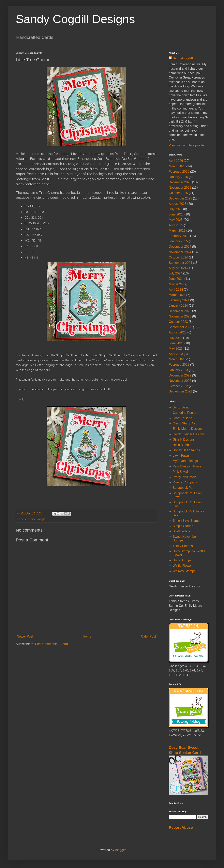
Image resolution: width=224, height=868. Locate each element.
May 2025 (176, 220)
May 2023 (176, 349)
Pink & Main (181, 472)
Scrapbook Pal (183, 488)
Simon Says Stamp (186, 521)
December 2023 (180, 311)
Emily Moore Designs (188, 429)
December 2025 (180, 182)
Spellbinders (181, 531)
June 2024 (176, 279)
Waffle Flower (182, 566)
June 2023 (176, 343)
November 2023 (180, 316)
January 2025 (178, 241)
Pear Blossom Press (187, 466)
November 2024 (180, 252)
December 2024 (180, 247)
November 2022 (180, 381)
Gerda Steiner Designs (189, 434)
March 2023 (177, 359)
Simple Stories (183, 526)
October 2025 (178, 193)
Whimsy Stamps (184, 571)
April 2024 (176, 290)
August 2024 (178, 268)
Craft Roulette (182, 418)
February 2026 (179, 172)
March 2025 (177, 231)
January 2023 (178, 370)
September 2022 (180, 391)
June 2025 (176, 214)
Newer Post (25, 636)
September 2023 (180, 327)
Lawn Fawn (181, 456)
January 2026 (178, 177)
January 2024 (178, 306)
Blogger (120, 850)
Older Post (148, 636)
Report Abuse (181, 827)
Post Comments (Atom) (52, 644)
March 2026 (177, 166)
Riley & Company (185, 482)
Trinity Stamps (36, 519)
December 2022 (180, 375)
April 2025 (176, 225)
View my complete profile (186, 145)
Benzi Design (182, 407)
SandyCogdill (183, 58)
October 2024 (178, 257)
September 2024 (180, 263)
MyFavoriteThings (185, 461)
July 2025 (176, 209)
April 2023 (176, 354)
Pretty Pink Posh (184, 477)
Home (87, 636)
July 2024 (176, 273)
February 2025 (179, 236)
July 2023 (176, 338)
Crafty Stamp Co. (185, 423)
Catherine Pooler (185, 413)
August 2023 (178, 332)
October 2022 (178, 386)
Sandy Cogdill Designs (75, 19)
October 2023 (178, 322)
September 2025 (180, 198)
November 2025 (180, 188)
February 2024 (179, 300)
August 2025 (178, 204)
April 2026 (176, 161)
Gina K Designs (184, 440)
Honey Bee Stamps (186, 450)
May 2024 (176, 284)
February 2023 (179, 365)
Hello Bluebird (183, 445)
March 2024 (177, 295)
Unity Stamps (182, 560)
